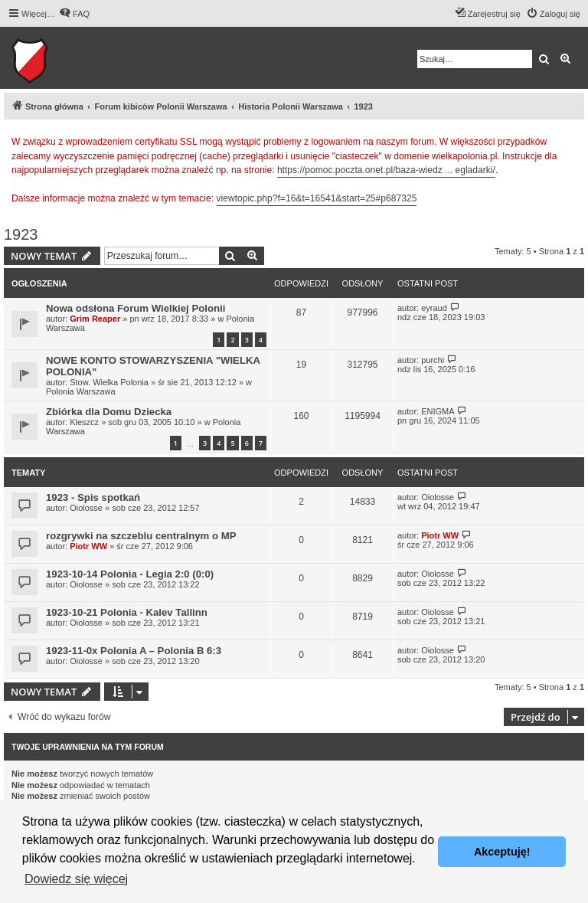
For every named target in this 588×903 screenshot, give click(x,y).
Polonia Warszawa (81, 391)
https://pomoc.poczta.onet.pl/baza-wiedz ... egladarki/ (386, 170)
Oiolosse (86, 508)
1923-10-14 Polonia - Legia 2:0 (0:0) (130, 574)
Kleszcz (84, 422)
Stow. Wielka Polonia (109, 382)
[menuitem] (74, 14)
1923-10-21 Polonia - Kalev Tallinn (127, 612)
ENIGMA (438, 411)
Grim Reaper (95, 319)
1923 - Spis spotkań (93, 497)
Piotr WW (88, 546)
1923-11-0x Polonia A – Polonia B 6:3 (134, 651)
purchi (433, 360)
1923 (21, 234)
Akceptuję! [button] (502, 852)
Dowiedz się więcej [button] (76, 879)
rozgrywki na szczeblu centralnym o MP (141, 536)
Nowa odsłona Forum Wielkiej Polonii (136, 308)
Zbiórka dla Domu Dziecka (109, 412)
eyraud (434, 308)
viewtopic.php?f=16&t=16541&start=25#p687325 (317, 198)
